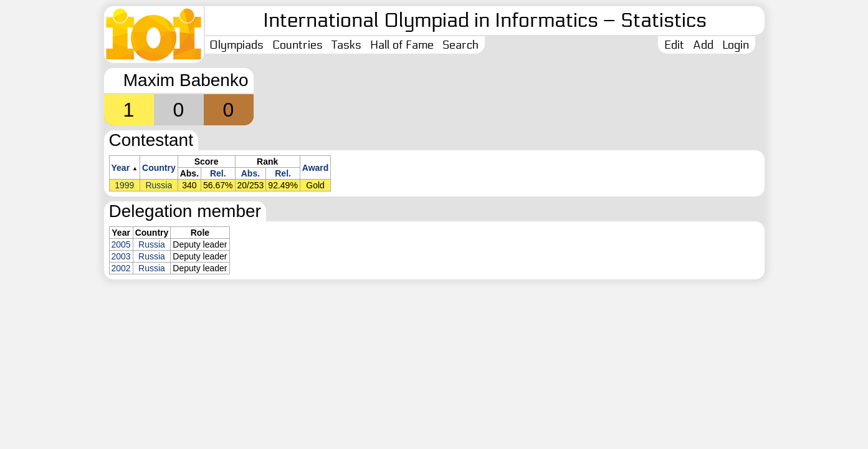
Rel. (218, 173)
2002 (121, 268)
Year (121, 168)
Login (736, 45)
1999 (124, 185)
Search (460, 45)
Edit (674, 45)
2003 (121, 256)
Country (159, 168)
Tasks (346, 45)
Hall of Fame (402, 45)
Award (316, 168)
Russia (159, 185)
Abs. (250, 173)
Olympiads (236, 45)
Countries (298, 45)
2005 (121, 244)
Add (703, 45)
